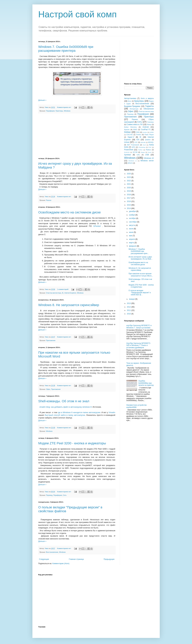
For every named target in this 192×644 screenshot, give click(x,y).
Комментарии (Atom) (61, 564)
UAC (138, 155)
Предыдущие (109, 559)
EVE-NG (130, 135)
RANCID (127, 152)
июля (131, 229)
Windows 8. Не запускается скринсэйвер (69, 305)
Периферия (50, 111)
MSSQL (151, 142)
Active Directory (130, 127)
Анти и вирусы (147, 98)
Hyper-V (131, 137)
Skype (143, 152)
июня (131, 232)
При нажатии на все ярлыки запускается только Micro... (141, 275)
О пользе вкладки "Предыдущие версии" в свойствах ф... (140, 293)
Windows (67, 111)
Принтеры (59, 111)
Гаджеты (149, 106)
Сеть (65, 495)
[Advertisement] (77, 135)
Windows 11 (132, 161)
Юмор (149, 125)
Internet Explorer (70, 293)
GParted (97, 226)
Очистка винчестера (54, 293)
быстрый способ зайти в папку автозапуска (65, 415)
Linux (127, 142)
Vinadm (112, 412)
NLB (144, 145)
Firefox (139, 135)
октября (132, 218)
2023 (129, 177)
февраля (133, 246)
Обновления (149, 109)
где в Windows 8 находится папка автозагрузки (79, 412)
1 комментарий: (63, 289)
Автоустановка (130, 98)
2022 (129, 181)
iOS (138, 140)
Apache (127, 130)
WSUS (130, 163)
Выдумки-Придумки (132, 106)
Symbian (128, 155)
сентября (133, 222)
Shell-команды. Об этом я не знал (64, 401)
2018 (129, 195)
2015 (129, 205)
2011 (129, 310)
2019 (129, 191)
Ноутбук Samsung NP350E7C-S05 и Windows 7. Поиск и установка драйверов (139, 345)
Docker (145, 132)
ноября (132, 215)
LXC (136, 142)
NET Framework (133, 145)
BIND (135, 130)
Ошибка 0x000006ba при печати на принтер (146, 383)
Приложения (51, 340)
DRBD (152, 132)
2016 (129, 201)
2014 (129, 208)
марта (132, 243)
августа (132, 225)
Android (146, 127)
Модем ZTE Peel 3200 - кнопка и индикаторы (72, 443)
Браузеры (139, 101)
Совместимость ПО (135, 125)
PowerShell (129, 150)
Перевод (49, 495)
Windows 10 (149, 158)
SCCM (135, 152)
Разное (49, 200)
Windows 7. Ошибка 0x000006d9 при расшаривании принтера (66, 49)
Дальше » (42, 100)
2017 (129, 198)
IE (63, 293)
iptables (148, 140)
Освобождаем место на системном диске (70, 212)
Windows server (147, 161)
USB (147, 155)
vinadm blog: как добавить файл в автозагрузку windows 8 (65, 407)
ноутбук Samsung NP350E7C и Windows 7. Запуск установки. (139, 327)
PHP (150, 147)
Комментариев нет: (64, 107)
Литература (134, 109)
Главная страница (76, 559)
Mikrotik (143, 142)
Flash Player (149, 135)
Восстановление (52, 552)
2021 (129, 184)
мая (131, 236)
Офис (48, 389)
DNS (138, 132)
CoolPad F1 (146, 130)
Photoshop (142, 147)
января (132, 299)
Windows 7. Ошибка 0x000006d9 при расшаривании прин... (139, 251)
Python (140, 150)
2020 (129, 188)
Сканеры (150, 122)
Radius (148, 150)
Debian (128, 132)
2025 (129, 174)
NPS (133, 147)
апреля (132, 239)
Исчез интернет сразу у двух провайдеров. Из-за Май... (140, 258)
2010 (129, 314)
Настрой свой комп (78, 14)
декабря (133, 211)
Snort (150, 152)
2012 (129, 307)
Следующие (44, 559)
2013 (129, 303)
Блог (130, 101)
